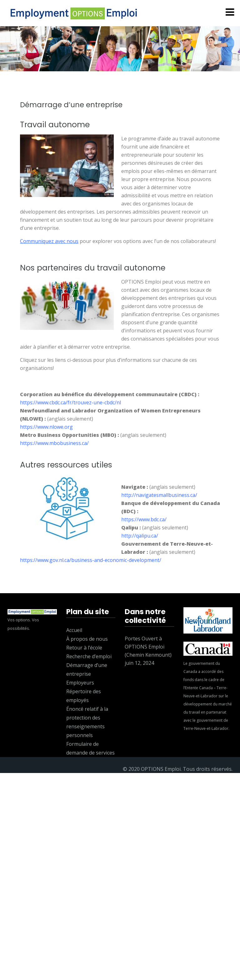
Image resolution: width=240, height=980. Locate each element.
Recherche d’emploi (89, 656)
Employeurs (80, 683)
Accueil (74, 630)
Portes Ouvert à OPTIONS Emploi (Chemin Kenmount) (148, 647)
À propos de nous (87, 639)
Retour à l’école (84, 648)
